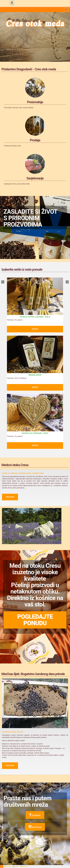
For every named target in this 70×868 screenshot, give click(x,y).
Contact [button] (15, 867)
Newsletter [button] (24, 867)
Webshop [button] (7, 867)
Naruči (35, 329)
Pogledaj (10, 497)
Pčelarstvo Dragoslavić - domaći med (12, 3)
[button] (2, 866)
